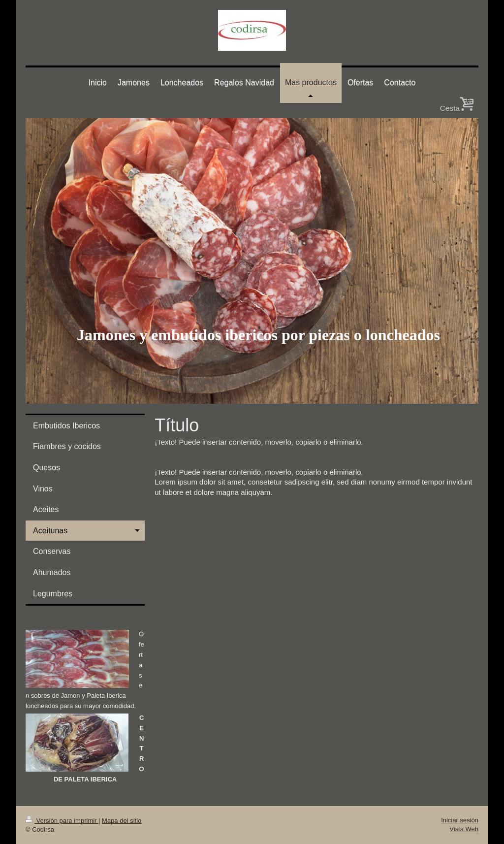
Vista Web (464, 829)
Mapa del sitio (122, 821)
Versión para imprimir (62, 821)
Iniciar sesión (460, 820)
